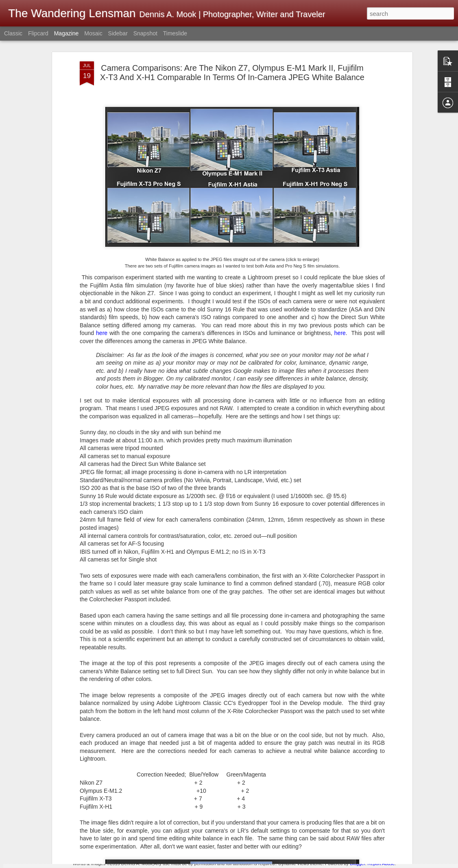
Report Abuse (381, 864)
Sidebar (118, 33)
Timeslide (175, 33)
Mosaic (93, 33)
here (102, 284)
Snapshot (145, 33)
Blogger (357, 864)
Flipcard (38, 33)
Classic (13, 33)
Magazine (67, 33)
